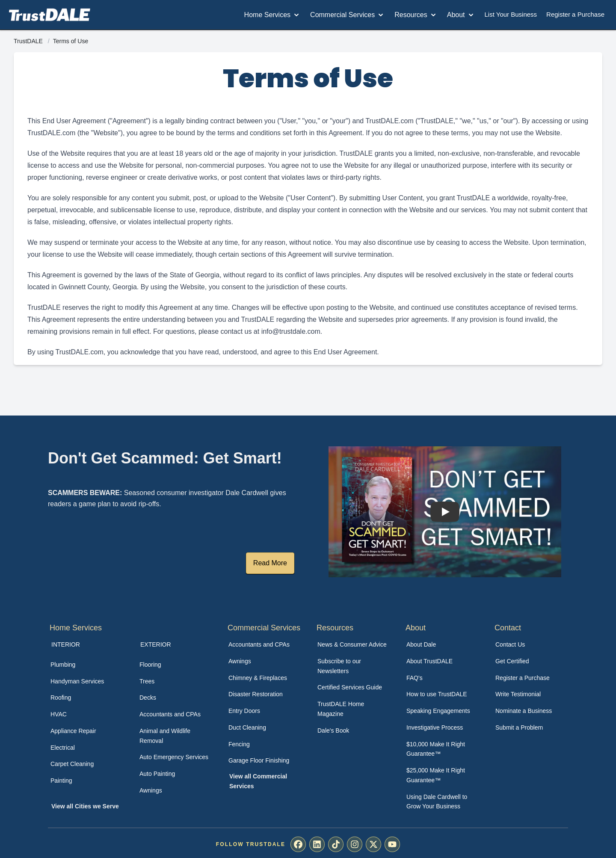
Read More (270, 563)
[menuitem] (86, 665)
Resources (416, 15)
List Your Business (511, 14)
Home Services (272, 15)
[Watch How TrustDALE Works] (445, 512)
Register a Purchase (575, 14)
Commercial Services (348, 15)
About (461, 15)
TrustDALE (29, 41)
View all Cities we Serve (85, 806)
